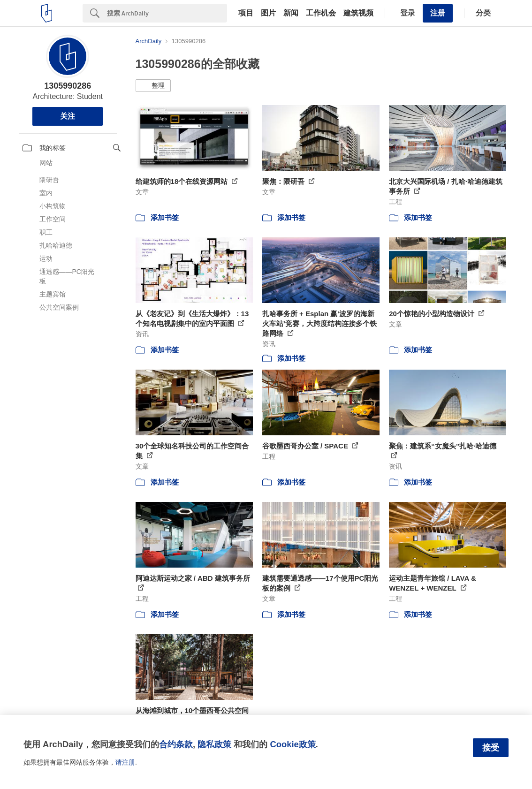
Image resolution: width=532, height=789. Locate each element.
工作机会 (321, 13)
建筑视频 (358, 13)
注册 (438, 13)
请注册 (125, 762)
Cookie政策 (293, 744)
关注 (68, 116)
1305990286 (68, 86)
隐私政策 (214, 744)
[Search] (167, 13)
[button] (153, 86)
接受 (491, 748)
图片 (268, 13)
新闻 (291, 13)
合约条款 (176, 744)
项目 (246, 13)
